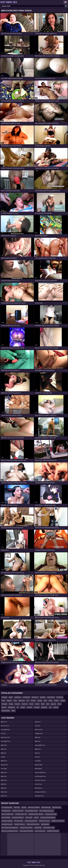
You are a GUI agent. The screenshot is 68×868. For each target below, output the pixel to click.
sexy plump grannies (31, 821)
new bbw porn (39, 796)
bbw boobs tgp (46, 807)
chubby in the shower (58, 821)
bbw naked (38, 769)
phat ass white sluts (7, 814)
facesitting (60, 697)
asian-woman (6, 711)
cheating (4, 697)
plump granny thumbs (26, 831)
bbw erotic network (34, 807)
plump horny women (26, 828)
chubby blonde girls (53, 831)
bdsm (51, 701)
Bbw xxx (37, 753)
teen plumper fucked (31, 811)
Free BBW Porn (5, 730)
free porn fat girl (40, 780)
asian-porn (35, 697)
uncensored (26, 697)
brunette (37, 707)
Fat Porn (37, 757)
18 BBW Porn (39, 733)
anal (48, 704)
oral (50, 707)
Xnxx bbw (4, 769)
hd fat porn (38, 784)
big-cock (53, 704)
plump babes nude (51, 814)
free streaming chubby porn (10, 828)
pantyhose (18, 697)
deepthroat (11, 707)
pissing (36, 817)
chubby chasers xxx (21, 814)
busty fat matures (20, 824)
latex (45, 701)
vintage (40, 701)
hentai (37, 704)
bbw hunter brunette (33, 824)
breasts (4, 707)
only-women (51, 697)
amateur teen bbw (18, 811)
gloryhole (44, 707)
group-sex (22, 701)
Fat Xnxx (37, 726)
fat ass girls (29, 817)
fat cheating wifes (7, 807)
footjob (56, 701)
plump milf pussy (40, 831)
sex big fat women (7, 824)
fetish (13, 711)
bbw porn (38, 722)
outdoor (56, 707)
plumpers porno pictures (36, 814)
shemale (17, 704)
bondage (4, 704)
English (65, 2)
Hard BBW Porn (6, 741)
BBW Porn (4, 722)
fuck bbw (38, 761)
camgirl (23, 707)
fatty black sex (57, 807)
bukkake (43, 697)
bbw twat (17, 807)
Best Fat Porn (5, 726)
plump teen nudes (49, 828)
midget (63, 701)
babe (43, 704)
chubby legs (38, 828)
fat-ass (31, 704)
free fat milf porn (40, 772)
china (15, 701)
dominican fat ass (44, 821)
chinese (33, 701)
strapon (24, 807)
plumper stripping (7, 821)
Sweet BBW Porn (40, 745)
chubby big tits (6, 811)
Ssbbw (3, 757)
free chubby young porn (47, 811)
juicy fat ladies (6, 817)
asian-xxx (25, 704)
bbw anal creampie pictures (10, 831)
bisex (59, 704)
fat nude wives (19, 821)
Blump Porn (5, 765)
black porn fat (5, 737)
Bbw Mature (38, 788)
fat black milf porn (41, 792)
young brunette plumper (48, 817)
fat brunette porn (40, 776)
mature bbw (38, 765)
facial (3, 701)
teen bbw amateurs (18, 817)
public (11, 697)
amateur (30, 707)
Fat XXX (3, 733)
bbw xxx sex (39, 730)
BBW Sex (4, 753)
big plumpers (45, 824)
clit (18, 707)
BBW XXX (4, 749)
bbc (28, 701)
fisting (11, 704)
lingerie (9, 701)
